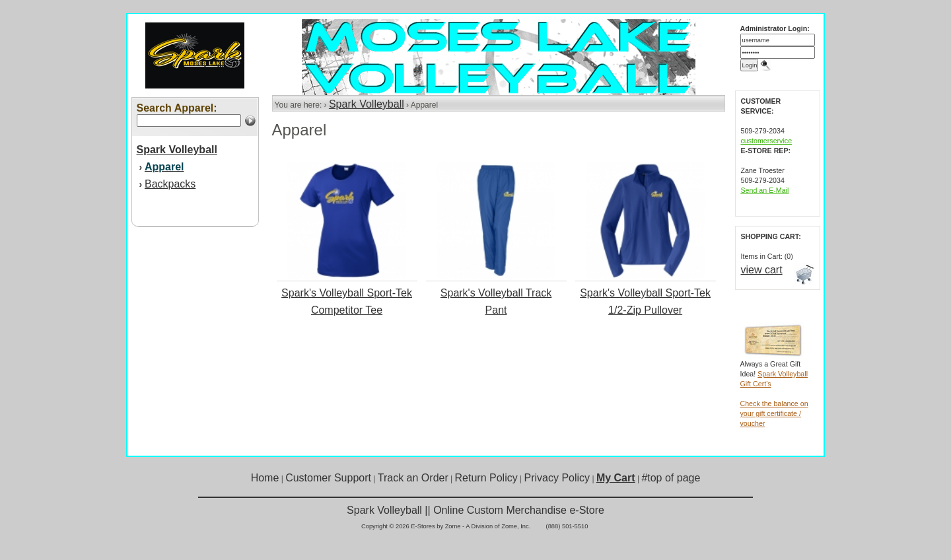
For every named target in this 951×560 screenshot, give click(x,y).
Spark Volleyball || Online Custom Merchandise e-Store (475, 510)
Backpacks (170, 184)
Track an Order (413, 478)
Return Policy (486, 478)
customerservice (767, 141)
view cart (762, 270)
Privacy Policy (557, 478)
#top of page (671, 478)
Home (265, 478)
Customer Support (328, 478)
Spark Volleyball (367, 104)
